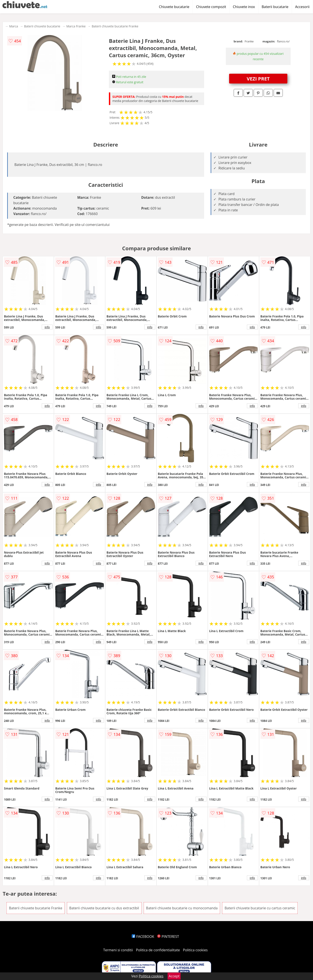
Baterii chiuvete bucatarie (42, 26)
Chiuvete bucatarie (174, 7)
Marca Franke (76, 26)
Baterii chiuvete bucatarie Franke (115, 26)
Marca (14, 26)
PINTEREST (168, 937)
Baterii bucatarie (275, 7)
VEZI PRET (258, 78)
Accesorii (302, 7)
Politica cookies (195, 950)
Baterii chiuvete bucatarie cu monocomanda (182, 908)
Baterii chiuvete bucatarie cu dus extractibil (104, 908)
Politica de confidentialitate (158, 950)
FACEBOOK (143, 937)
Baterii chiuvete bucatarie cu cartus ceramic (260, 908)
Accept (174, 976)
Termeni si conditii (118, 950)
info (47, 327)
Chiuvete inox (244, 7)
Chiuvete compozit (211, 7)
